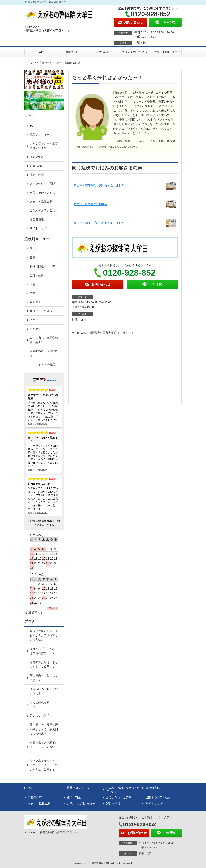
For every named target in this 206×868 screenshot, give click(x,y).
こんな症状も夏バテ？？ (41, 705)
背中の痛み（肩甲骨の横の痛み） (44, 340)
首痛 (33, 293)
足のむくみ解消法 (41, 716)
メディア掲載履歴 (41, 202)
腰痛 (33, 258)
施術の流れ (37, 157)
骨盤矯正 (35, 302)
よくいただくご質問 (42, 184)
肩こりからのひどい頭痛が (91, 204)
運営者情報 (37, 219)
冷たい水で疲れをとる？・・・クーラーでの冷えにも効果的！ (44, 765)
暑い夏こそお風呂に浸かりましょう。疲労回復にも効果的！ (44, 729)
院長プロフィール (41, 135)
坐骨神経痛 (37, 275)
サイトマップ (38, 228)
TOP (40, 52)
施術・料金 (37, 175)
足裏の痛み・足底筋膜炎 (44, 353)
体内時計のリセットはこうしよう (44, 691)
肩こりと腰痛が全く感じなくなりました (99, 186)
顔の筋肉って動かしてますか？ (44, 678)
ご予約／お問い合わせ (166, 52)
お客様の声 (43, 63)
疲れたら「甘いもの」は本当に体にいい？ (44, 651)
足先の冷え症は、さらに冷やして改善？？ (44, 664)
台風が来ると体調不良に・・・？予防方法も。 (44, 747)
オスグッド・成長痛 (42, 365)
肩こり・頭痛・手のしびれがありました (99, 223)
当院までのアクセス (134, 52)
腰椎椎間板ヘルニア (42, 266)
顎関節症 (35, 329)
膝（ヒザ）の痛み (41, 311)
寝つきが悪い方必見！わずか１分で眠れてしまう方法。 (44, 635)
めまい (34, 320)
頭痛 (33, 284)
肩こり (34, 249)
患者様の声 (103, 52)
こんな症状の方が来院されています (44, 146)
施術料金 (72, 52)
